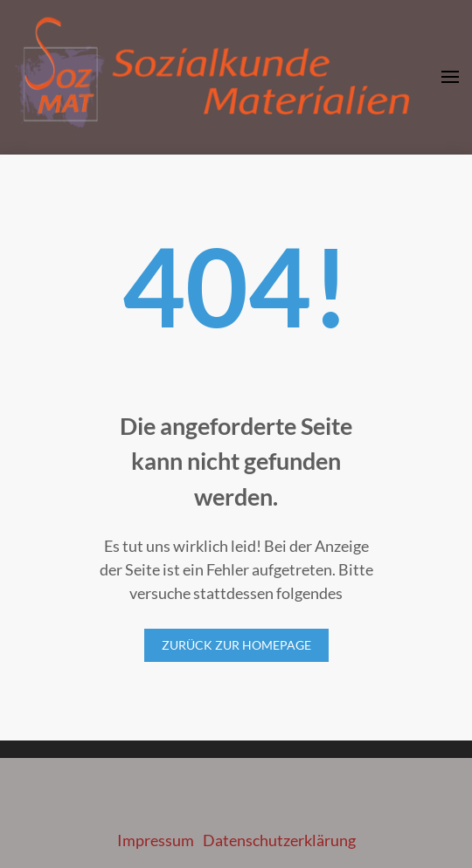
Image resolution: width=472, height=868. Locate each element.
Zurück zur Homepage (236, 645)
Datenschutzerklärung (279, 840)
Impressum (156, 840)
